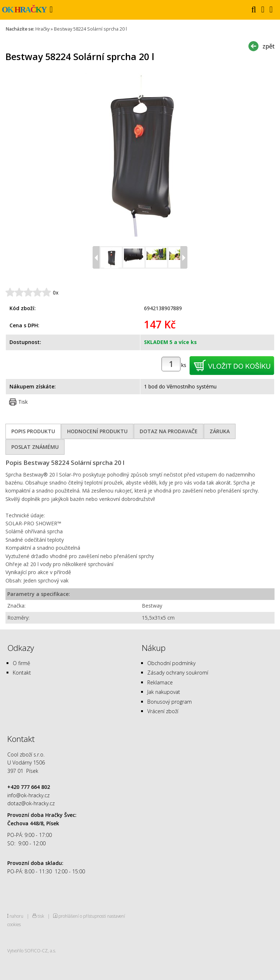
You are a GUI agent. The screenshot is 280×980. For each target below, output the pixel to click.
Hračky (42, 29)
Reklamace (160, 682)
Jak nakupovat (164, 692)
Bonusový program (170, 702)
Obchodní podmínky (171, 663)
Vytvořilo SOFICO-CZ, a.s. (32, 951)
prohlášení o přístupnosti (82, 916)
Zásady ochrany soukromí (178, 673)
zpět (269, 46)
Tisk (23, 402)
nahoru (16, 916)
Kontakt (22, 673)
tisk (41, 916)
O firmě (22, 663)
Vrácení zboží (163, 711)
